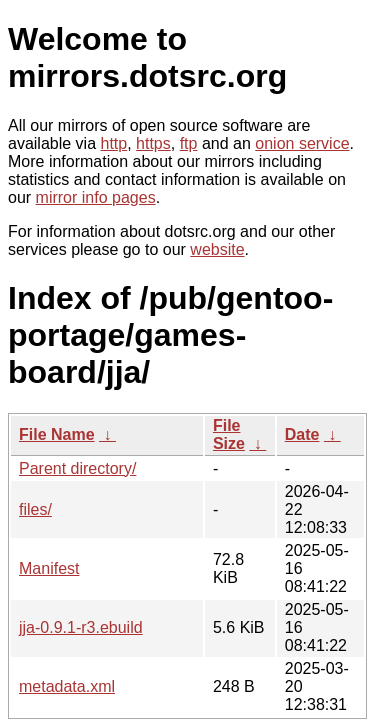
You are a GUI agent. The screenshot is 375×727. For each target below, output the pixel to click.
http (114, 143)
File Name (57, 434)
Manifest (49, 568)
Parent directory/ (77, 468)
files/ (35, 509)
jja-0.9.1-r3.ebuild (81, 627)
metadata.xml (67, 686)
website (217, 249)
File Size (229, 434)
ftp (189, 143)
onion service (302, 143)
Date (302, 434)
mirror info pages (96, 197)
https (153, 143)
